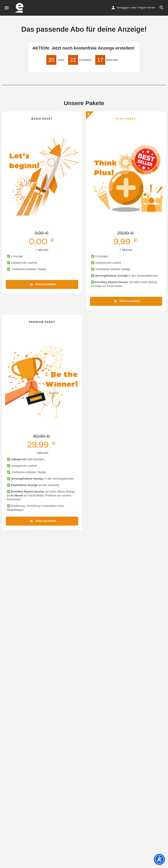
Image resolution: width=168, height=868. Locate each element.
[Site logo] (20, 8)
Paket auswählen (43, 284)
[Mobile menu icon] (7, 8)
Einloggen (123, 8)
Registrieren (146, 8)
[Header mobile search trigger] (162, 8)
